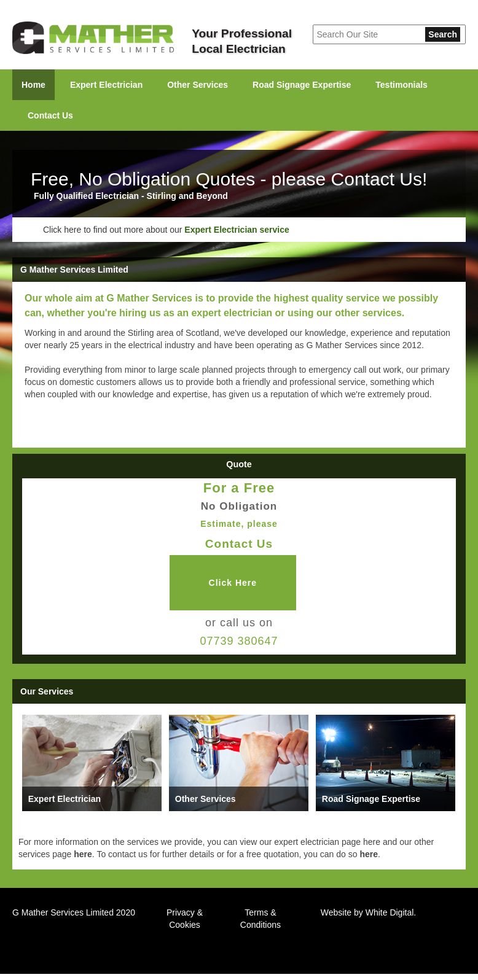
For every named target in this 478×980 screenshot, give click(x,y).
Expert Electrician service (237, 230)
